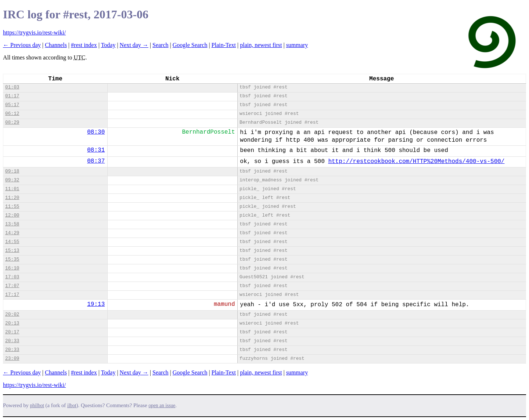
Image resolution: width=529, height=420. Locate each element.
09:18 (12, 171)
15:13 (12, 251)
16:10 (12, 268)
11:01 (12, 189)
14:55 (12, 242)
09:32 (12, 180)
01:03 (12, 87)
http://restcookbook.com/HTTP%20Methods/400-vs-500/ (416, 162)
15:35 (12, 259)
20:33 (12, 341)
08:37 (96, 161)
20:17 (12, 332)
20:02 (12, 314)
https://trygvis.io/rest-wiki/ (34, 32)
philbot (37, 405)
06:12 (12, 114)
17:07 (12, 286)
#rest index (84, 45)
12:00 (12, 215)
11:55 (12, 207)
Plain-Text (224, 45)
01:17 (12, 96)
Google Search (190, 45)
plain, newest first (261, 45)
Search (161, 45)
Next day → (134, 45)
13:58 (12, 224)
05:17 (12, 105)
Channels (56, 45)
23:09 (12, 359)
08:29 (12, 122)
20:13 (12, 323)
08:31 (96, 150)
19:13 (96, 304)
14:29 (12, 233)
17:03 (12, 277)
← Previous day (22, 45)
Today (108, 45)
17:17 (12, 295)
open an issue (162, 405)
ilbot (72, 405)
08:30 (96, 132)
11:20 (12, 198)
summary (297, 45)
